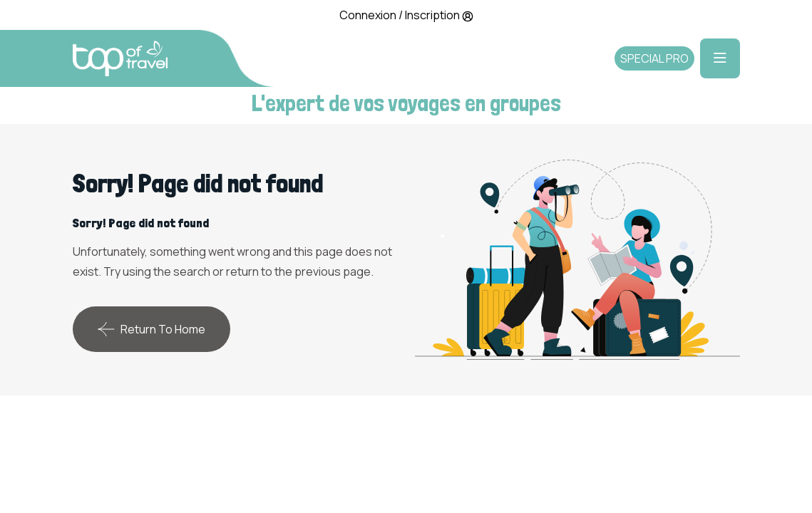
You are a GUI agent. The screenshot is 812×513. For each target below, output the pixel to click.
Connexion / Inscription (406, 15)
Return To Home (151, 329)
